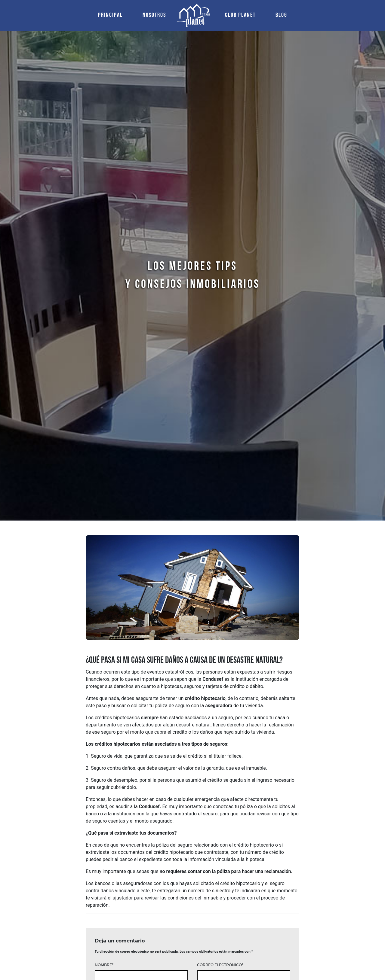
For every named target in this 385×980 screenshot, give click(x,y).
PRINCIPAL (112, 14)
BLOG (281, 15)
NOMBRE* (104, 965)
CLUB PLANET (240, 15)
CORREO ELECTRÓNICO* (220, 965)
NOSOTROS (154, 15)
